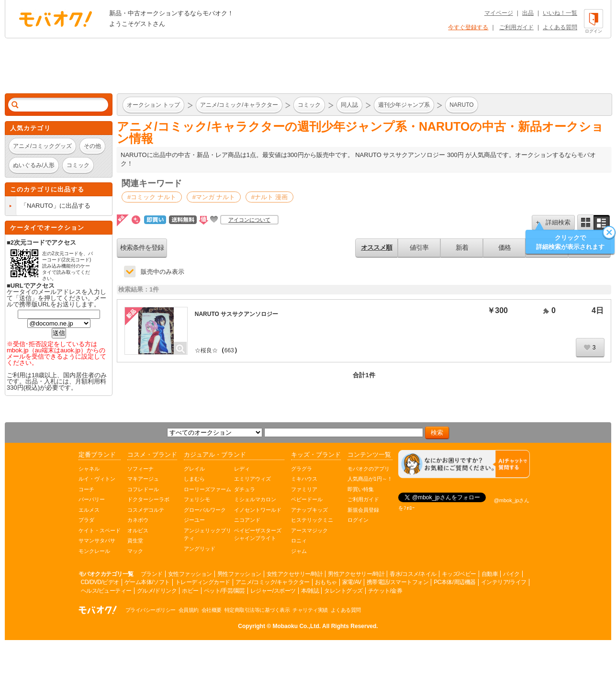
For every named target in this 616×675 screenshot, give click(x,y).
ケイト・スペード (100, 530)
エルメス (89, 510)
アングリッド (200, 549)
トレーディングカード (203, 582)
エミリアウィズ (252, 479)
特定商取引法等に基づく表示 (257, 610)
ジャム (299, 551)
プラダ (86, 520)
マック (135, 551)
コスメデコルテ (146, 510)
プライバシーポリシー (151, 610)
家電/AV (352, 582)
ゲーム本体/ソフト (147, 582)
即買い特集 (361, 489)
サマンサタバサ (97, 540)
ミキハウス (304, 479)
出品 (528, 13)
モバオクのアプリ (369, 469)
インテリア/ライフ (504, 582)
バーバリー (92, 499)
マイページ (499, 13)
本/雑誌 (310, 591)
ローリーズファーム (207, 489)
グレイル (194, 469)
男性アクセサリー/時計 (356, 574)
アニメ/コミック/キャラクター (273, 582)
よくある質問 (560, 27)
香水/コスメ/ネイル (413, 574)
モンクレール (94, 551)
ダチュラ (245, 489)
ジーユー (194, 520)
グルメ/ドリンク (157, 591)
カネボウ (138, 520)
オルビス (138, 530)
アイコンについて (249, 220)
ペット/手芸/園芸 (224, 591)
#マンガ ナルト (214, 197)
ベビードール (307, 499)
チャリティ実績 (310, 610)
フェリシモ (197, 499)
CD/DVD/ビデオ (100, 582)
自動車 (490, 574)
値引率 (419, 247)
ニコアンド (247, 520)
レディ (242, 469)
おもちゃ (326, 582)
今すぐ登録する (468, 27)
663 (229, 350)
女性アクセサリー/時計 (295, 574)
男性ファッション (239, 574)
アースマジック (309, 530)
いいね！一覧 (560, 13)
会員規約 (189, 610)
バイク (511, 574)
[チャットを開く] (464, 464)
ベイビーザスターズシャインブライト (258, 534)
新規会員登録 (363, 510)
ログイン (358, 520)
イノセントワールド (258, 510)
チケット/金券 (385, 591)
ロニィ (299, 540)
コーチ (86, 489)
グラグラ (302, 469)
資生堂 (135, 540)
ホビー (190, 591)
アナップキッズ (309, 510)
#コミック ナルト (152, 197)
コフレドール (143, 489)
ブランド (152, 574)
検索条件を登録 (142, 247)
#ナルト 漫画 (269, 197)
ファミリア (304, 489)
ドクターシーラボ (148, 499)
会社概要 (212, 610)
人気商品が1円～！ (370, 479)
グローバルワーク (205, 510)
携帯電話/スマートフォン (398, 582)
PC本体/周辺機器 (455, 582)
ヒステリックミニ (312, 520)
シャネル (89, 469)
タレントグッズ (343, 591)
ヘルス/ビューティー (106, 591)
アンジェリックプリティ (207, 534)
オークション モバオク (56, 19)
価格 (504, 247)
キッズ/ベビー (459, 574)
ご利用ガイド (516, 27)
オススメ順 (376, 247)
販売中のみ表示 (162, 272)
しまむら (194, 479)
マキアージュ (143, 479)
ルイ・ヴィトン (97, 479)
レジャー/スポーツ (273, 591)
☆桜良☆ (206, 350)
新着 (462, 247)
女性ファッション (190, 574)
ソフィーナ (140, 469)
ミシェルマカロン (255, 499)
